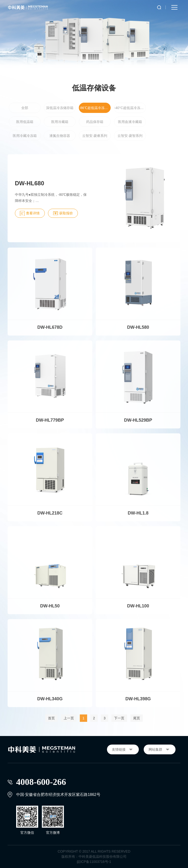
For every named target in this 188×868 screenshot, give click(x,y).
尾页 (137, 721)
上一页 (69, 721)
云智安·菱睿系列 (95, 136)
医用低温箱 (25, 122)
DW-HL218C (50, 516)
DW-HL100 (138, 609)
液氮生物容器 (60, 136)
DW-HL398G (138, 702)
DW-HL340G (50, 702)
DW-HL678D (50, 330)
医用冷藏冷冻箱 (25, 136)
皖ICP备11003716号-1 (94, 862)
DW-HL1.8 (138, 516)
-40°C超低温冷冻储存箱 (130, 108)
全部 (25, 108)
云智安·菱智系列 (130, 136)
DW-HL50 (50, 609)
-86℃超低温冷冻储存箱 (95, 108)
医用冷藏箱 (60, 122)
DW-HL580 (138, 330)
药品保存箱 (95, 122)
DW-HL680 (30, 183)
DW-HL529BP (138, 423)
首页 (51, 721)
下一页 (119, 721)
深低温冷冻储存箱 (60, 108)
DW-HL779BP (50, 423)
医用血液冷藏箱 (130, 122)
